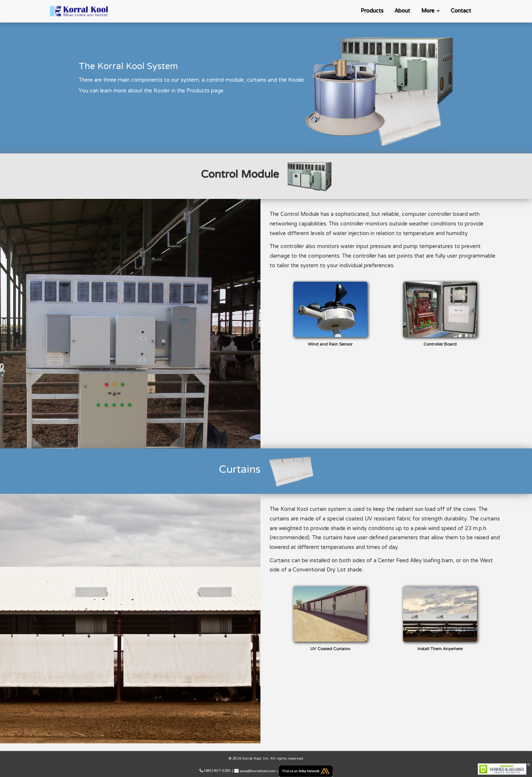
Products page (205, 91)
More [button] (430, 11)
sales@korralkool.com (258, 771)
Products (372, 11)
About (402, 11)
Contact (461, 11)
